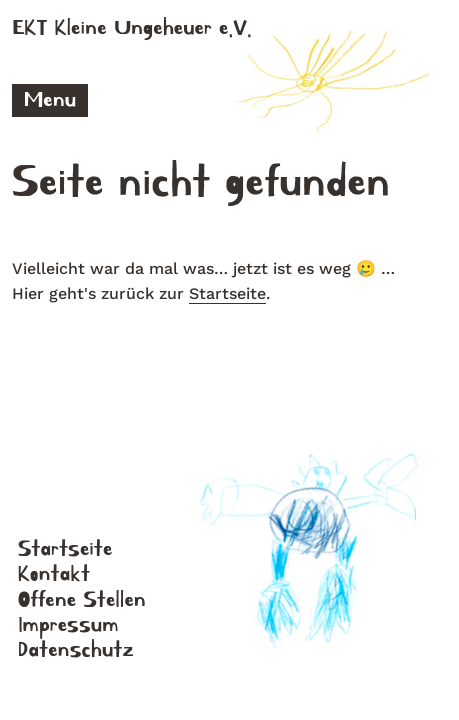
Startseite (227, 293)
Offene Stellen (82, 600)
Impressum (68, 625)
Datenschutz (76, 650)
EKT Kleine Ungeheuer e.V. (132, 28)
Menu (50, 100)
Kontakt (54, 574)
